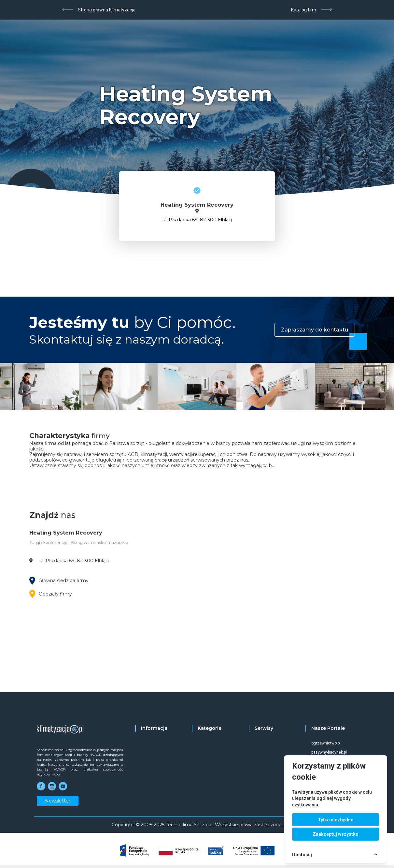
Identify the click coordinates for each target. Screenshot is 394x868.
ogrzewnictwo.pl (326, 743)
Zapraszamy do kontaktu (315, 330)
